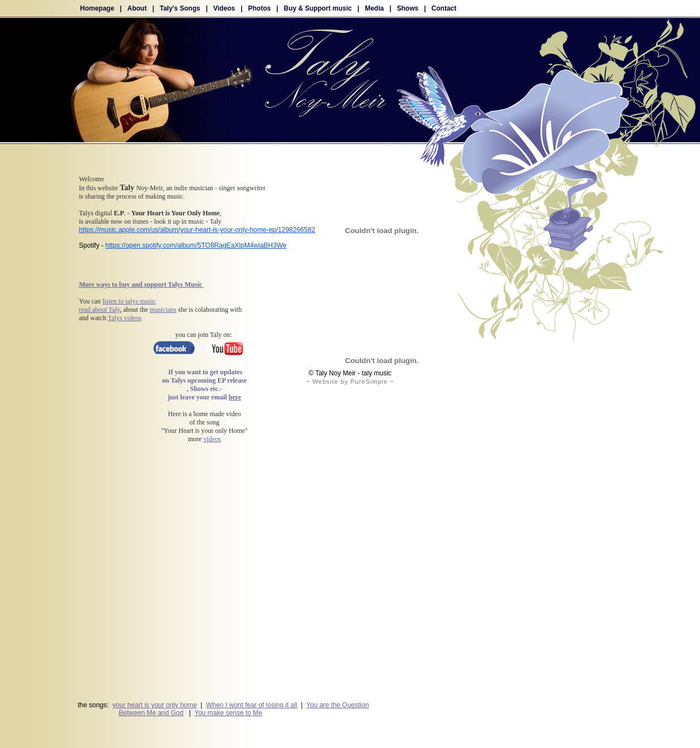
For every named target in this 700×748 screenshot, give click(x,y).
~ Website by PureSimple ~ (350, 382)
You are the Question (337, 705)
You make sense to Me (229, 713)
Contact (444, 8)
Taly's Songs (180, 8)
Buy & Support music (318, 8)
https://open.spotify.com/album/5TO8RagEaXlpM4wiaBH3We (196, 245)
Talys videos (124, 318)
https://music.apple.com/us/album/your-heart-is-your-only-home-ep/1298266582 (197, 230)
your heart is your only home (155, 705)
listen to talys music (129, 301)
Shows (408, 8)
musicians (163, 310)
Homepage (97, 8)
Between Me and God (151, 713)
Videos (224, 8)
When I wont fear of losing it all (251, 705)
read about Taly (100, 310)
